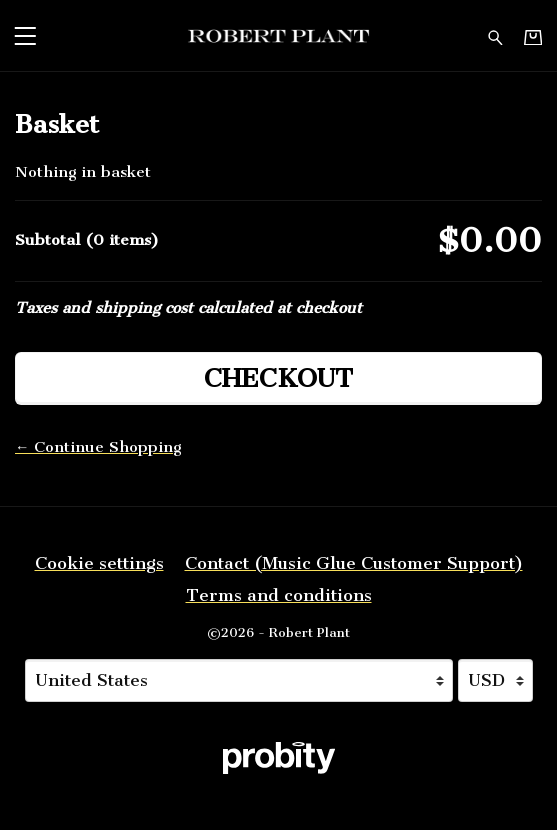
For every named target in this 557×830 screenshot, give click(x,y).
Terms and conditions (279, 595)
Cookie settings (99, 563)
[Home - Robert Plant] (278, 36)
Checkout (278, 378)
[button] (25, 35)
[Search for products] (495, 35)
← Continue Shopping (98, 447)
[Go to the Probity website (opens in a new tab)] (279, 758)
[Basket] (533, 36)
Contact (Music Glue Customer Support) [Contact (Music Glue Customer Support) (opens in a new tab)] (354, 563)
